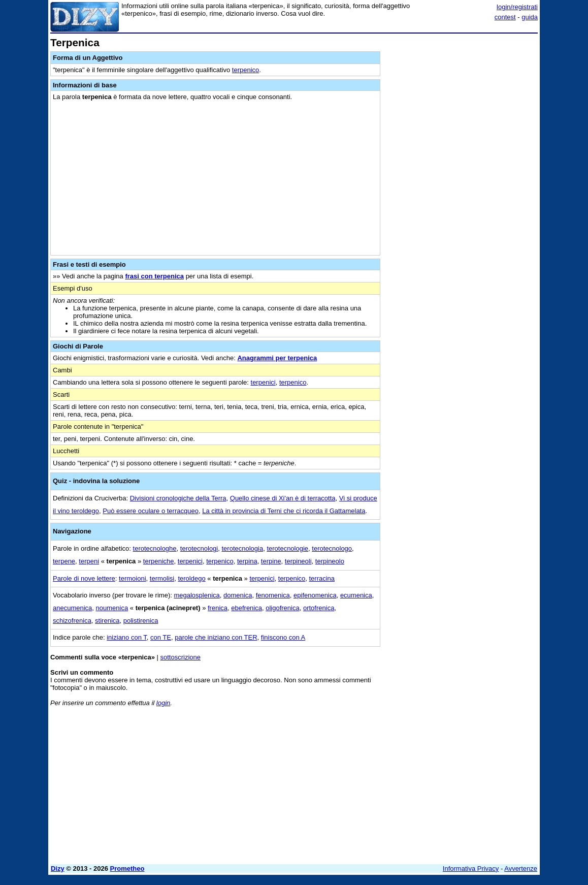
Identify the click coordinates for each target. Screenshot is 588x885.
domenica (238, 595)
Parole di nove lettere (84, 578)
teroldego (191, 578)
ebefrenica (247, 608)
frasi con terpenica (154, 276)
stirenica (107, 621)
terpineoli (298, 561)
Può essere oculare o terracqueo (151, 511)
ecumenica (356, 595)
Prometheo (127, 868)
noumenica (112, 608)
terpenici (263, 382)
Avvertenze (521, 868)
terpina (247, 561)
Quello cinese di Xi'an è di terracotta (283, 498)
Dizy (58, 868)
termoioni (132, 578)
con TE (161, 637)
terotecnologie (287, 548)
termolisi (162, 578)
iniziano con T (127, 637)
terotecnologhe (155, 548)
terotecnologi (199, 548)
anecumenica (72, 608)
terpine (271, 561)
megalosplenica (197, 595)
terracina (322, 578)
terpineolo (330, 561)
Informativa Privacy (471, 868)
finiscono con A (283, 637)
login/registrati (517, 7)
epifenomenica (315, 595)
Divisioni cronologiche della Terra (178, 498)
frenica (218, 608)
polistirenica (141, 621)
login (163, 703)
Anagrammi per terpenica (277, 358)
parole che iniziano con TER (216, 637)
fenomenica (273, 595)
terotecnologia (242, 548)
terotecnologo (332, 548)
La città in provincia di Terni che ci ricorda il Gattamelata (284, 511)
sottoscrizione (181, 657)
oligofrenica (283, 608)
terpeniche (159, 561)
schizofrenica (72, 621)
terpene (64, 561)
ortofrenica (319, 608)
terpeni (89, 561)
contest (505, 17)
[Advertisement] (462, 101)
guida (530, 17)
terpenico (246, 70)
